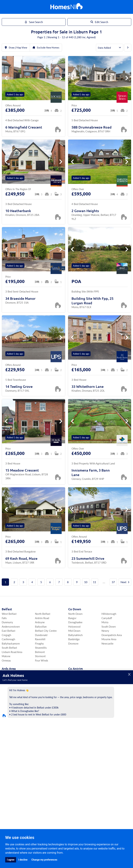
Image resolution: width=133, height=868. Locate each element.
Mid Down (74, 640)
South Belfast (9, 657)
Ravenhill (40, 648)
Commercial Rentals (79, 789)
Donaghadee (75, 631)
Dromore (73, 652)
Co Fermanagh (79, 724)
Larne (71, 695)
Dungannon (75, 763)
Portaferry (7, 695)
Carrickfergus (76, 691)
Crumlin (106, 712)
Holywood (74, 635)
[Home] (66, 7)
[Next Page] (128, 48)
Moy (104, 771)
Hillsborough (109, 623)
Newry (105, 640)
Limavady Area (10, 767)
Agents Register (66, 807)
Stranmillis (41, 657)
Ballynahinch (75, 644)
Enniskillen (74, 729)
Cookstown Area (78, 771)
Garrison (106, 741)
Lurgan (6, 737)
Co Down (75, 618)
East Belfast (8, 640)
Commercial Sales (54, 789)
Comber (6, 691)
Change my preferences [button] (44, 860)
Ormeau (6, 669)
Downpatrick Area (112, 644)
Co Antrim (76, 677)
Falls (4, 627)
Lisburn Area (75, 682)
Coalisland (107, 763)
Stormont (40, 665)
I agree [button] (11, 860)
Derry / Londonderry (13, 758)
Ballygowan (42, 691)
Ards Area (9, 677)
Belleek (106, 746)
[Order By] (110, 48)
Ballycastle (74, 716)
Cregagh (6, 644)
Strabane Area (109, 758)
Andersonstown (11, 635)
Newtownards (10, 686)
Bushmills (107, 686)
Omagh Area (75, 767)
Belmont (40, 661)
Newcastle (107, 652)
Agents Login (75, 798)
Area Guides (33, 795)
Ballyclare (107, 695)
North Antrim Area (78, 708)
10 (93, 582)
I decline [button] (23, 860)
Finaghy (39, 652)
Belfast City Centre (46, 640)
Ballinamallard (109, 729)
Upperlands (41, 771)
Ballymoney (75, 712)
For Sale (22, 789)
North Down (75, 623)
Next (67, 591)
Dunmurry (7, 631)
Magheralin (41, 729)
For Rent (35, 789)
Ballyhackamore (11, 652)
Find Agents (117, 789)
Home (11, 789)
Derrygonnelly (76, 746)
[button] (61, 78)
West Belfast (9, 623)
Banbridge (74, 648)
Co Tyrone (76, 754)
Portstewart (8, 771)
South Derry (42, 758)
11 (102, 582)
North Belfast (43, 623)
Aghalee (40, 737)
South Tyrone (76, 758)
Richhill (39, 741)
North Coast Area (78, 703)
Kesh (71, 733)
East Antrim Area (78, 686)
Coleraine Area (10, 763)
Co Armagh (10, 724)
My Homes (101, 789)
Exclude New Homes (46, 47)
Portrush (106, 682)
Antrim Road (42, 627)
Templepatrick (109, 708)
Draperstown (42, 767)
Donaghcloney (43, 733)
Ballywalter (41, 695)
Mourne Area (109, 648)
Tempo (105, 737)
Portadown (8, 741)
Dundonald (41, 644)
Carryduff (107, 627)
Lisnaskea (74, 737)
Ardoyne (40, 631)
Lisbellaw (107, 733)
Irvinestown (75, 741)
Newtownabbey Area (113, 691)
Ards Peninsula (10, 682)
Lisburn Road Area (12, 661)
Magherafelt (42, 763)
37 (121, 582)
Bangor (72, 627)
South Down (109, 635)
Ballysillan (41, 635)
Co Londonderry (13, 754)
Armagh (6, 733)
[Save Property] (58, 129)
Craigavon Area (10, 729)
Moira (105, 631)
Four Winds (42, 669)
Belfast (7, 618)
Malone (6, 665)
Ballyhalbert (42, 686)
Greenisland (75, 699)
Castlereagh (8, 648)
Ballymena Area (110, 699)
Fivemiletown (109, 767)
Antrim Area (108, 703)
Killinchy (40, 682)
